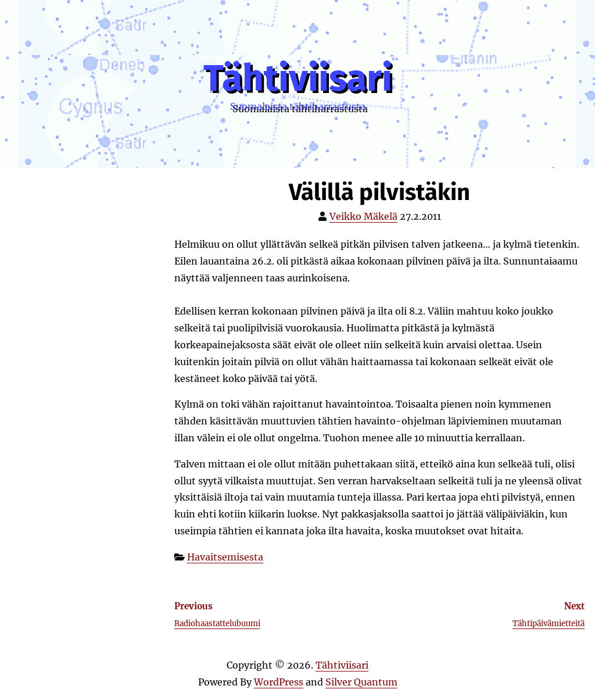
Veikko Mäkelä (363, 216)
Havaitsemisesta (225, 557)
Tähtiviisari (298, 78)
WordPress (279, 682)
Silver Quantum (361, 682)
